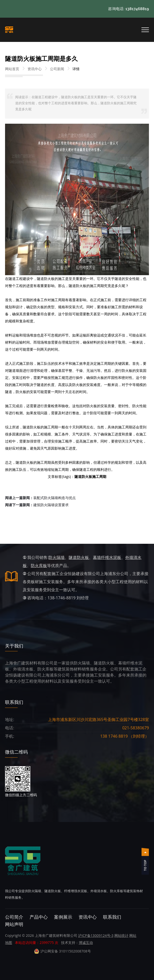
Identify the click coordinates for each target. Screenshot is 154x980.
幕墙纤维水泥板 (107, 557)
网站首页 (12, 69)
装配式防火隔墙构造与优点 (40, 498)
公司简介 (14, 917)
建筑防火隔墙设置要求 (37, 505)
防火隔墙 (57, 557)
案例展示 (63, 917)
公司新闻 (57, 69)
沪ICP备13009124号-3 (96, 935)
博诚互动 (86, 943)
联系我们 (112, 917)
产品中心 (39, 917)
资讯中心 (35, 69)
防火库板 (39, 565)
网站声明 (14, 924)
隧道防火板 (79, 557)
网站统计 (121, 935)
